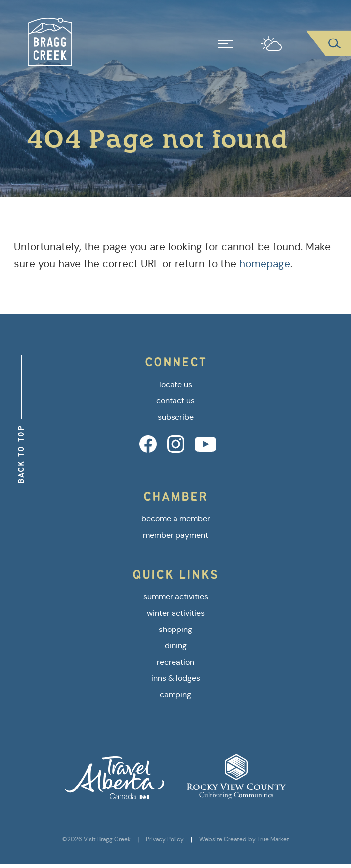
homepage (265, 264)
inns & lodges (176, 678)
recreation (175, 662)
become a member (176, 519)
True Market (273, 839)
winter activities (176, 613)
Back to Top (21, 454)
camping (175, 694)
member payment (175, 535)
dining (176, 646)
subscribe (176, 417)
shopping (175, 629)
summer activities (176, 597)
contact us (175, 401)
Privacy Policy (165, 839)
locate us (176, 384)
